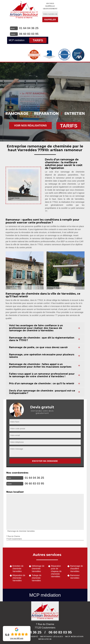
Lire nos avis (17, 638)
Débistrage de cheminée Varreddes (38, 569)
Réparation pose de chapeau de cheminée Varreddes (56, 571)
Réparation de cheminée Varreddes (19, 578)
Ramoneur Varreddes (75, 577)
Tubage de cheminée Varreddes (37, 578)
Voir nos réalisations (30, 126)
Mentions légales (52, 637)
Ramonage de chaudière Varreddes (77, 569)
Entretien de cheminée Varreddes (18, 569)
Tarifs (38, 40)
